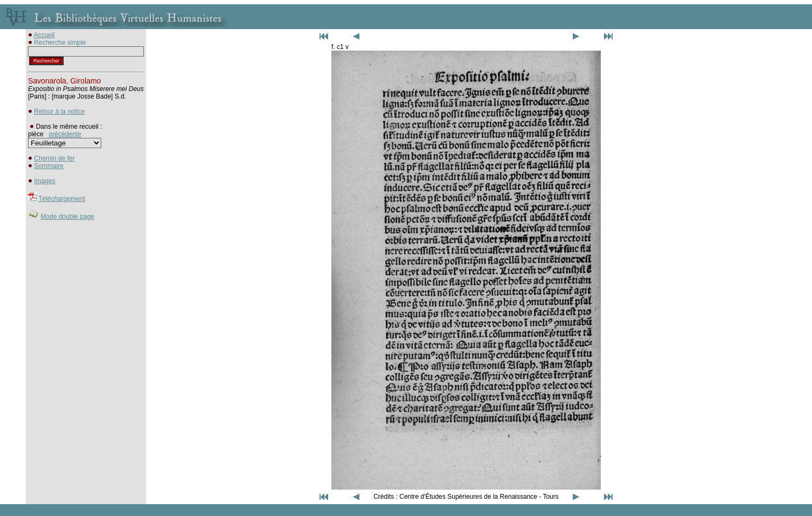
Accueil (44, 35)
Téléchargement (62, 199)
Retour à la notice (59, 111)
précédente (65, 134)
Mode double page (67, 217)
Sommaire (49, 166)
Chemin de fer (54, 158)
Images (44, 181)
